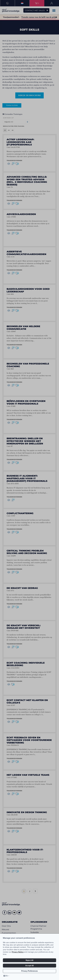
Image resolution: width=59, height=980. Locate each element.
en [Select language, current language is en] (6, 976)
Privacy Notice (18, 952)
